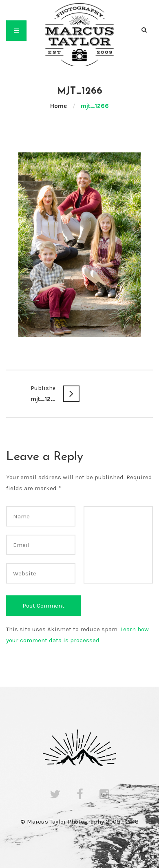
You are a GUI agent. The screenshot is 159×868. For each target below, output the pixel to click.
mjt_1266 (43, 393)
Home (59, 106)
